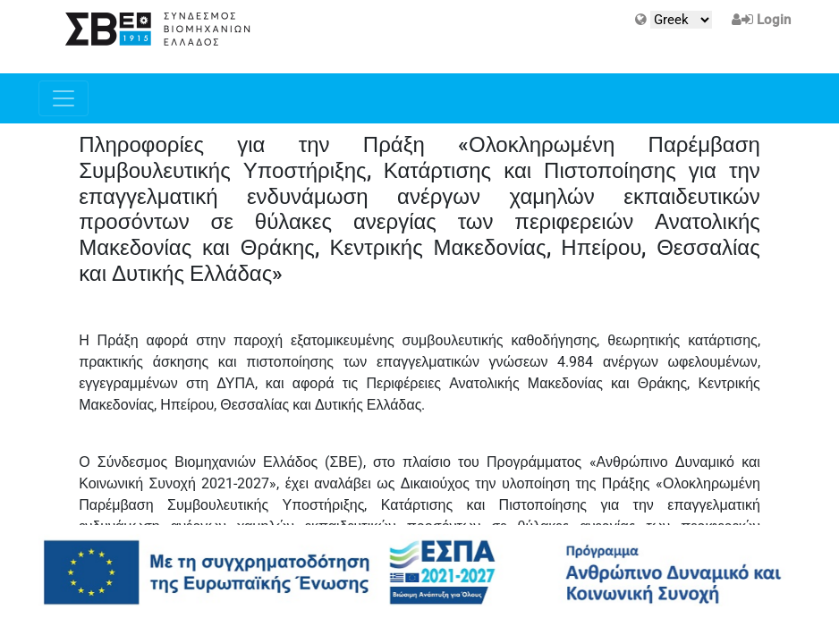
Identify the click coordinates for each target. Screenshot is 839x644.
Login (774, 20)
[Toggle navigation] (64, 98)
